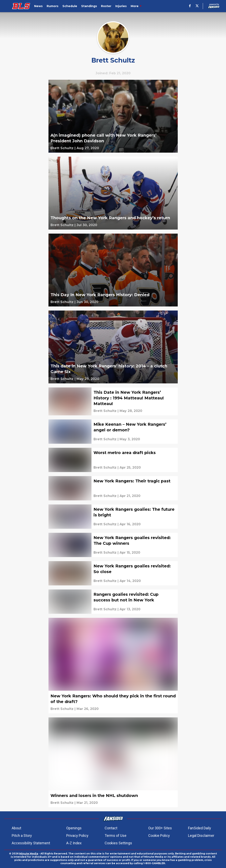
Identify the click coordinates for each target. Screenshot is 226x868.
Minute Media (29, 854)
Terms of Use (116, 836)
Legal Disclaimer (201, 836)
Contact (111, 828)
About (16, 828)
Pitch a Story (22, 836)
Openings (74, 828)
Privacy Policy (77, 836)
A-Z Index (74, 843)
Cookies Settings (118, 843)
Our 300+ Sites (160, 828)
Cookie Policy (159, 836)
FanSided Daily (200, 828)
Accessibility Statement (31, 843)
